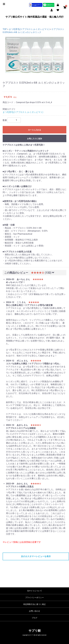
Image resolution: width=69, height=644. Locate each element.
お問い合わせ (34, 611)
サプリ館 (35, 631)
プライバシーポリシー (34, 597)
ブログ (34, 618)
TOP (5, 29)
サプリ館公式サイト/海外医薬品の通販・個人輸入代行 (35, 17)
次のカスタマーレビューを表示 (36, 556)
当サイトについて (34, 591)
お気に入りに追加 (34, 139)
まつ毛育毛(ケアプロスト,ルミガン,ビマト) (29, 29)
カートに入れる (34, 130)
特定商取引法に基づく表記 (34, 604)
